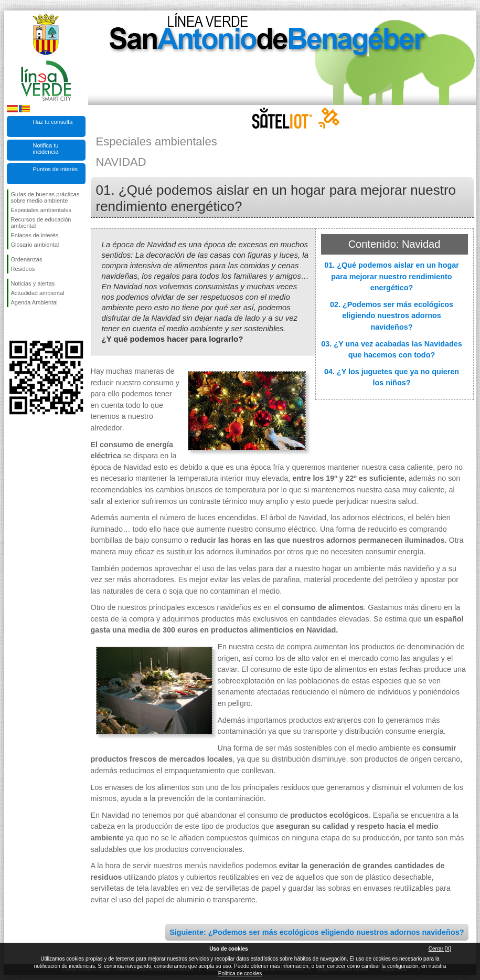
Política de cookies (240, 973)
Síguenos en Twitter (30, 324)
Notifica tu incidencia (46, 149)
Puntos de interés (56, 169)
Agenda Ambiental (34, 302)
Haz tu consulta (53, 122)
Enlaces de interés (35, 235)
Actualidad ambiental (38, 293)
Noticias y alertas (33, 283)
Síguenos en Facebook (13, 324)
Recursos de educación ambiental (41, 223)
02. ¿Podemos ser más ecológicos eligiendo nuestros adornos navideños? (392, 316)
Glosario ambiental (35, 245)
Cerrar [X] (440, 949)
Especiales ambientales (41, 210)
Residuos (23, 269)
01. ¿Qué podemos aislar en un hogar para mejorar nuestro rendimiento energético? (392, 276)
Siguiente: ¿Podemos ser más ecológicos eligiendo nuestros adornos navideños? (317, 932)
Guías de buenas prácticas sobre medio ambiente (45, 197)
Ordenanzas (27, 259)
